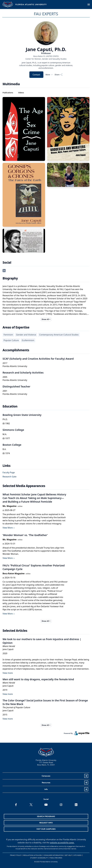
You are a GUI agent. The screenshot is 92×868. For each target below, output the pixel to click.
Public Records (56, 858)
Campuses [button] (46, 776)
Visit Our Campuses (46, 829)
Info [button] (46, 789)
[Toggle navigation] (89, 5)
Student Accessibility (39, 858)
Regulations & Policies (33, 855)
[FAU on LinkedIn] (76, 804)
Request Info (46, 823)
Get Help (68, 855)
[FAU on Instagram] (61, 804)
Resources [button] (46, 783)
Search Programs (46, 816)
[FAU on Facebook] (16, 804)
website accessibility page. (62, 843)
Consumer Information (53, 855)
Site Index (78, 855)
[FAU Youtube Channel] (46, 804)
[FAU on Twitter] (31, 804)
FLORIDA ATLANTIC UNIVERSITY (31, 5)
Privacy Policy (16, 855)
